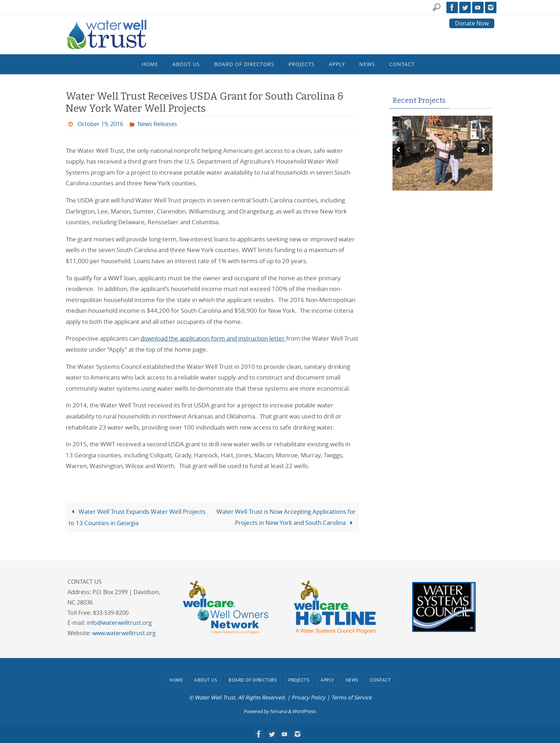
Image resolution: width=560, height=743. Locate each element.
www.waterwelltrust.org (124, 633)
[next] (483, 150)
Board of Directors (253, 680)
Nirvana (278, 711)
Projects (299, 680)
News (352, 680)
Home (176, 680)
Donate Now (472, 23)
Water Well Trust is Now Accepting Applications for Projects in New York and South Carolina (286, 517)
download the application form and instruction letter (213, 338)
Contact (381, 680)
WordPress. (304, 711)
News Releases (157, 124)
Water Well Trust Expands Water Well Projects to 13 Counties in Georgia (137, 517)
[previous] (398, 150)
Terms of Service (351, 697)
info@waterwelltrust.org (119, 623)
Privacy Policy (308, 697)
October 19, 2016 (100, 124)
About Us (206, 680)
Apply (327, 680)
